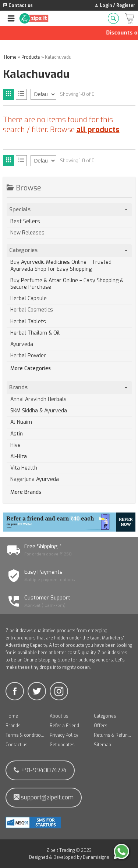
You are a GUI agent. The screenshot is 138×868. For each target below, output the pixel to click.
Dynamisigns (96, 857)
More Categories (31, 369)
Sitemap (102, 745)
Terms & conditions (25, 735)
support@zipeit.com (44, 797)
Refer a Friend (64, 726)
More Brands (26, 492)
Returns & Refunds (113, 735)
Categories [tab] (69, 250)
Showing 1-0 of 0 (77, 94)
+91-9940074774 (40, 770)
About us (59, 716)
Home (12, 716)
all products (98, 130)
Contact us (17, 745)
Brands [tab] (69, 387)
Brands (13, 726)
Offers (101, 726)
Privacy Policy (64, 735)
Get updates (62, 745)
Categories (105, 716)
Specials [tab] (69, 209)
